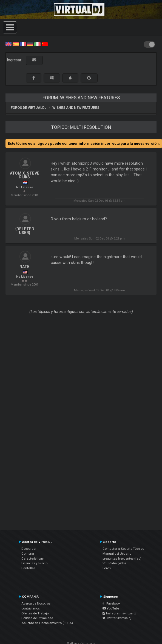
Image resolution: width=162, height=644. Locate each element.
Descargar (29, 549)
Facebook (111, 603)
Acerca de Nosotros (36, 603)
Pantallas (28, 568)
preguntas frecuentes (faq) (122, 558)
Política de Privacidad (37, 618)
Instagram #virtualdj (119, 613)
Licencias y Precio (34, 563)
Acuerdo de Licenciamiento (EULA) (47, 623)
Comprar (28, 554)
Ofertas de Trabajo (35, 613)
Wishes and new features (76, 108)
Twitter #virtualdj (117, 618)
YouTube (111, 608)
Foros (107, 568)
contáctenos (31, 608)
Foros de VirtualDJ (29, 108)
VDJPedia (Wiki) (114, 563)
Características (32, 558)
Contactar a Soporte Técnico (123, 549)
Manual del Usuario (117, 554)
